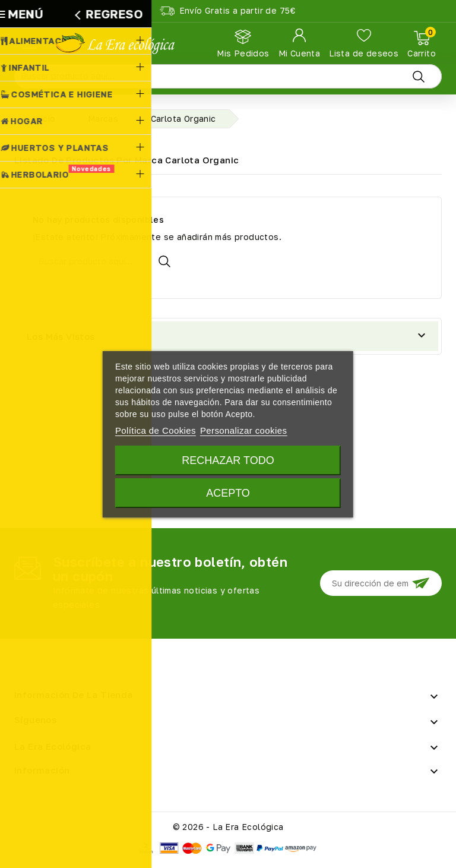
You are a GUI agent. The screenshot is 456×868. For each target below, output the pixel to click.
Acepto (228, 493)
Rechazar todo (228, 460)
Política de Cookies (156, 430)
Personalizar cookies (243, 430)
